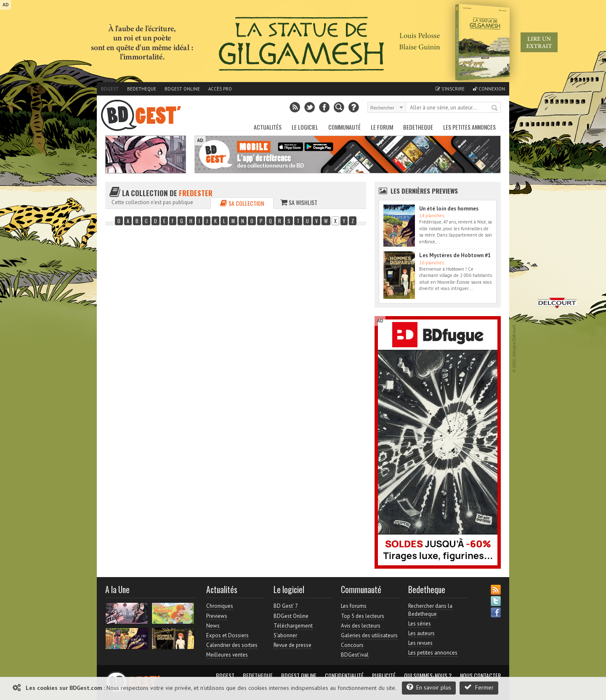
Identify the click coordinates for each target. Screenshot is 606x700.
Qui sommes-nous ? (428, 676)
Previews (217, 616)
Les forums (354, 606)
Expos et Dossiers (227, 635)
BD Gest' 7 (286, 606)
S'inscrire (450, 89)
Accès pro (220, 89)
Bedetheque (142, 89)
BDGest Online (182, 89)
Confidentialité (344, 676)
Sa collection (242, 203)
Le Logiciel (305, 127)
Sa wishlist (299, 202)
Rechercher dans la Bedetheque (430, 610)
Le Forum (382, 127)
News (213, 626)
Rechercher (495, 108)
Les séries (420, 624)
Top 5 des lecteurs (363, 616)
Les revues (420, 643)
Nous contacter (480, 676)
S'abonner (285, 635)
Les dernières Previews (424, 191)
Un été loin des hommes (449, 209)
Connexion (489, 89)
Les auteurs (421, 633)
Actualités (268, 127)
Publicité (384, 676)
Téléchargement (293, 626)
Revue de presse (292, 645)
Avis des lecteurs (361, 626)
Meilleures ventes (227, 655)
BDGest (110, 89)
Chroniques (220, 606)
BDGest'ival (355, 655)
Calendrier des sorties (232, 645)
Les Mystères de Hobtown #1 (455, 255)
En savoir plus (429, 687)
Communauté (344, 127)
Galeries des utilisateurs (369, 635)
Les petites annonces (469, 127)
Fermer (479, 687)
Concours (352, 645)
